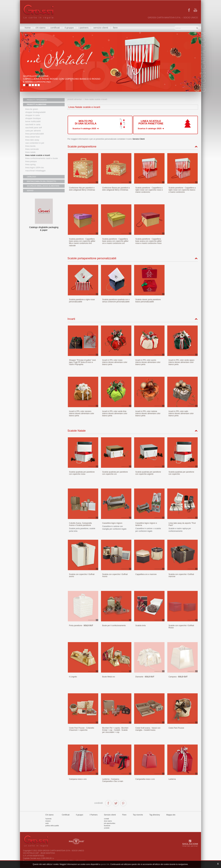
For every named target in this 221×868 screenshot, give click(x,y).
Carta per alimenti (33, 131)
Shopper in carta (32, 115)
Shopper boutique (33, 118)
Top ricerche (138, 815)
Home (28, 28)
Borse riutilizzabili (33, 121)
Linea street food (32, 137)
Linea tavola (30, 146)
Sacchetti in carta (33, 124)
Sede (47, 823)
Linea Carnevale (32, 149)
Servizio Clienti (139, 139)
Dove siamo (108, 821)
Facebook (107, 826)
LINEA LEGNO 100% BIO (35, 168)
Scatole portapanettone (82, 147)
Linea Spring (30, 164)
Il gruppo (80, 815)
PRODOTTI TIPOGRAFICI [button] (37, 100)
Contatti (107, 819)
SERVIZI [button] (30, 191)
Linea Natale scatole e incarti (38, 155)
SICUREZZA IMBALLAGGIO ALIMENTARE (43, 186)
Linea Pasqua (31, 161)
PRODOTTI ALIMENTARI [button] (37, 104)
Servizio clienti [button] (101, 28)
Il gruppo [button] (69, 28)
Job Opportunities (110, 823)
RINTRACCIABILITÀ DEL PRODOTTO (41, 181)
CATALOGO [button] (31, 177)
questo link (105, 864)
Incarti (71, 319)
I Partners (83, 28)
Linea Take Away (32, 140)
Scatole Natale (77, 431)
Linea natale (30, 152)
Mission (48, 821)
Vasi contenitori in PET (35, 143)
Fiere (115, 28)
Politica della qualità (52, 826)
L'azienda (48, 819)
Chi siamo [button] (41, 28)
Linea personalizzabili (35, 134)
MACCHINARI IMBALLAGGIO (35, 171)
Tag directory (155, 815)
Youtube (107, 828)
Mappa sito (171, 815)
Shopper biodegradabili (35, 112)
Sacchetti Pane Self (34, 128)
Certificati (55, 28)
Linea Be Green (32, 109)
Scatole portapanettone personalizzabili (92, 258)
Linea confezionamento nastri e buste (42, 158)
